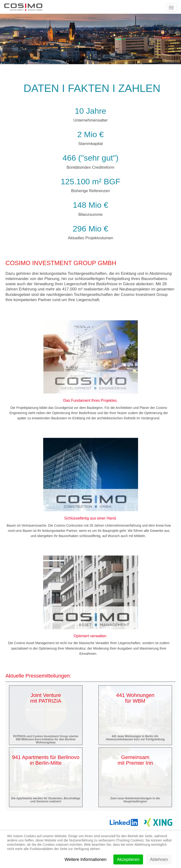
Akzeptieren (128, 859)
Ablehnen (159, 859)
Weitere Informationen (86, 859)
